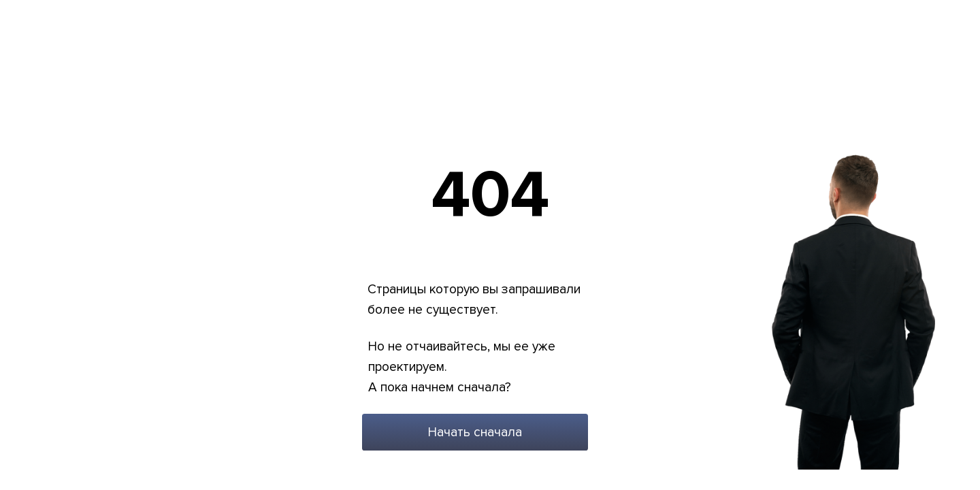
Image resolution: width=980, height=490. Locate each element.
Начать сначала (475, 432)
